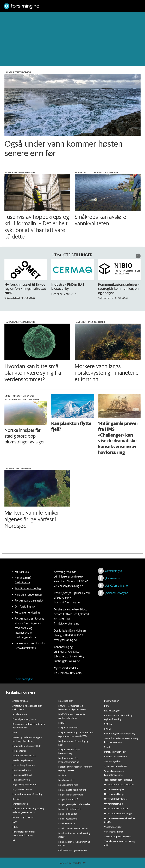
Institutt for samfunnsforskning (27, 794)
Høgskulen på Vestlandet (24, 784)
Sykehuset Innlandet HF (115, 766)
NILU (15, 840)
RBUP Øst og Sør (112, 711)
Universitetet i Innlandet (116, 799)
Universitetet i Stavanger (116, 808)
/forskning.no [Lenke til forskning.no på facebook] (113, 578)
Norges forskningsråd (69, 799)
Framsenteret (19, 751)
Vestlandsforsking (113, 827)
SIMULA (108, 724)
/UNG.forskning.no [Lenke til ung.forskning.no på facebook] (116, 585)
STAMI (107, 747)
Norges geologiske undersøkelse (74, 804)
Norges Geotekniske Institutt (72, 790)
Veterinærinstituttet (114, 832)
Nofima (62, 775)
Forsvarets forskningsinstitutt (27, 746)
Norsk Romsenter (67, 823)
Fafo (15, 732)
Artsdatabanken (20, 714)
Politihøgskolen (112, 701)
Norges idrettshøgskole (70, 809)
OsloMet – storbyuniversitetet (73, 850)
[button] (138, 256)
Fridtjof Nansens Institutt (24, 755)
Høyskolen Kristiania (22, 789)
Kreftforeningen (20, 804)
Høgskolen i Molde (22, 770)
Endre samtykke (24, 679)
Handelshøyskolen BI (23, 760)
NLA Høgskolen (66, 701)
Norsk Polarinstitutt (68, 814)
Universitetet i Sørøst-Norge (118, 813)
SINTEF (108, 729)
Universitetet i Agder (114, 789)
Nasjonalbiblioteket (68, 727)
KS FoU (16, 799)
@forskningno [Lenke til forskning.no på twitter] (114, 571)
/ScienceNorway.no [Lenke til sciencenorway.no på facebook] (117, 593)
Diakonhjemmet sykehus (24, 719)
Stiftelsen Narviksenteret (116, 756)
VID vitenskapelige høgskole (118, 836)
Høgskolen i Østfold (22, 775)
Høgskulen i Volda (21, 780)
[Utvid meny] (141, 6)
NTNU (61, 723)
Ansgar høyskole (20, 701)
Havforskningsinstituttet (24, 765)
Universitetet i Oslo (114, 804)
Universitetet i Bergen (115, 794)
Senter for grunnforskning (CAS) (120, 733)
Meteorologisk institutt (23, 817)
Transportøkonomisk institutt (118, 780)
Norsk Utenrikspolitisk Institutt (73, 828)
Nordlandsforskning (68, 785)
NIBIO (15, 827)
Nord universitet (66, 780)
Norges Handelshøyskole (71, 795)
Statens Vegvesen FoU (115, 752)
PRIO (107, 706)
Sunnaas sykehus (112, 761)
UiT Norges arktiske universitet (119, 784)
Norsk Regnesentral (68, 819)
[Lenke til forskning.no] (68, 4)
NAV (15, 822)
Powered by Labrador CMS (73, 863)
